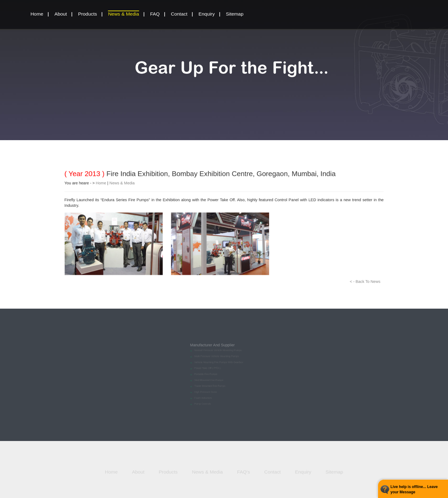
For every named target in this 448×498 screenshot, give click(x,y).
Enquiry (207, 14)
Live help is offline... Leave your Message (414, 489)
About (61, 14)
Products (88, 14)
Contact (179, 14)
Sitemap (235, 14)
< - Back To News (381, 287)
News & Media (123, 14)
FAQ (155, 14)
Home (88, 178)
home (37, 14)
